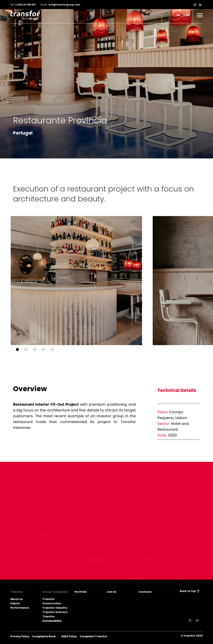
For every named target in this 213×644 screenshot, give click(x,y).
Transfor (17, 592)
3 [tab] (35, 349)
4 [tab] (43, 349)
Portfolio (81, 592)
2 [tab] (26, 349)
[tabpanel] (71, 281)
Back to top (190, 591)
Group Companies (55, 592)
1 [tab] (17, 349)
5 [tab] (52, 349)
